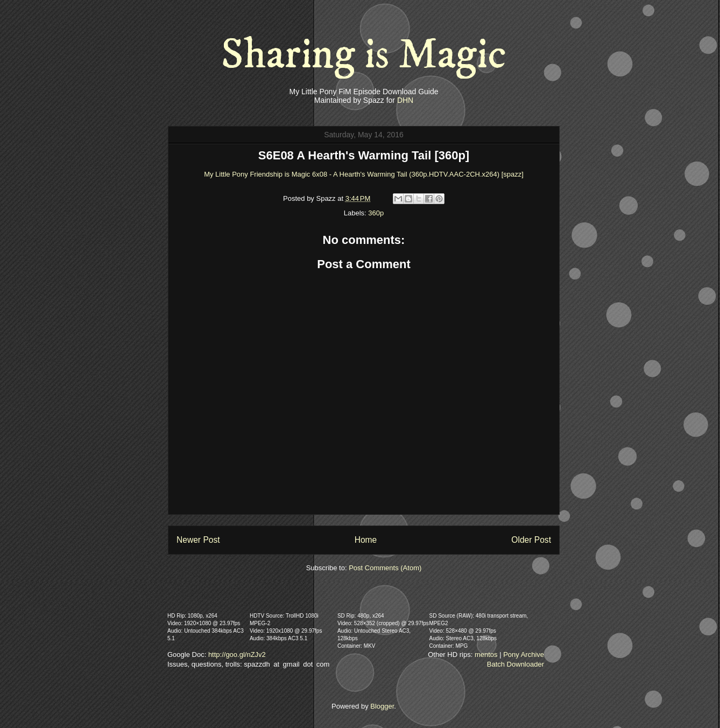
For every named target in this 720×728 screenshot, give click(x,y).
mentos (486, 654)
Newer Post (198, 540)
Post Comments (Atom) (385, 568)
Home (366, 540)
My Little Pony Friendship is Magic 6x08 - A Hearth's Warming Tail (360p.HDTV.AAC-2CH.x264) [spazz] (364, 174)
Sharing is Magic (364, 55)
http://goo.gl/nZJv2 (237, 654)
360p (376, 213)
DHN (405, 100)
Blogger (382, 706)
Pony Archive (524, 654)
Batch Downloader (516, 664)
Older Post (531, 540)
